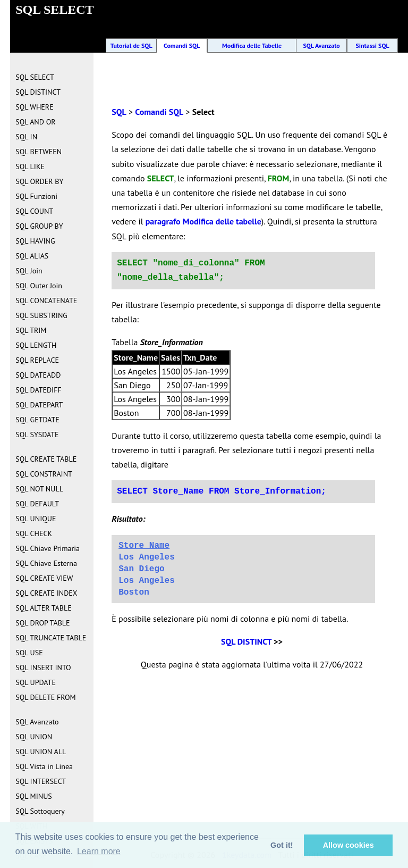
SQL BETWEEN (39, 152)
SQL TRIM (31, 330)
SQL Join (29, 271)
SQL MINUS (34, 796)
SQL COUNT (34, 211)
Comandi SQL (182, 45)
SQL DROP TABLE (42, 623)
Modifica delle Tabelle (252, 45)
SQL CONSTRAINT (44, 474)
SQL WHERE (34, 107)
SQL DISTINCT (246, 641)
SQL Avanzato (321, 45)
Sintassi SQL (372, 45)
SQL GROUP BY (39, 226)
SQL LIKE (30, 166)
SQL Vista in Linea (44, 766)
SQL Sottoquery (40, 811)
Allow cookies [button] (348, 845)
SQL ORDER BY (39, 181)
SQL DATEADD (38, 375)
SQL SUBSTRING (41, 315)
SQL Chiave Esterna (46, 563)
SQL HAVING (35, 241)
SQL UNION (34, 737)
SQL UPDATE (36, 682)
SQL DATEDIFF (38, 390)
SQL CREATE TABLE (46, 459)
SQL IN (26, 137)
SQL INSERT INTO (43, 667)
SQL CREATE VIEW (44, 578)
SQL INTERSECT (41, 781)
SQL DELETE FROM (45, 697)
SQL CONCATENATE (46, 301)
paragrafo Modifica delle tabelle (203, 221)
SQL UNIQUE (36, 519)
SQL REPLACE (37, 360)
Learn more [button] (99, 851)
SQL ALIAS (32, 256)
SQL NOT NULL (39, 489)
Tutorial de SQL (131, 45)
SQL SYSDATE (37, 435)
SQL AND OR (35, 122)
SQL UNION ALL (41, 752)
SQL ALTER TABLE (44, 608)
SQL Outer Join (39, 286)
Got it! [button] (282, 845)
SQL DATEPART (39, 405)
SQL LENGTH (36, 345)
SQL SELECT (35, 77)
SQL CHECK (34, 533)
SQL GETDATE (37, 420)
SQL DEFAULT (37, 504)
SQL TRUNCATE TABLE (51, 638)
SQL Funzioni (36, 196)
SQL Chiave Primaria (48, 548)
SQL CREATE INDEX (46, 593)
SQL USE (29, 653)
